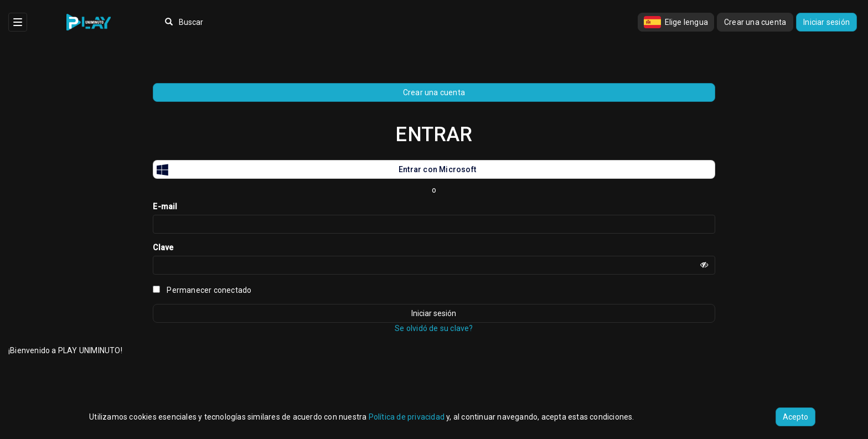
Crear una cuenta (755, 22)
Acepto (795, 417)
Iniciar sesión (826, 22)
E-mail (165, 206)
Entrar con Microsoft (315, 169)
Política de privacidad (407, 417)
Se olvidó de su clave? (434, 328)
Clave (163, 247)
